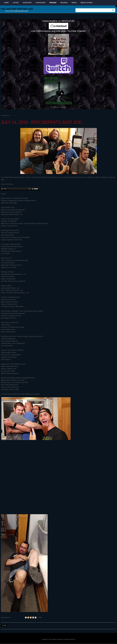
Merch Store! (87, 3)
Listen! (16, 3)
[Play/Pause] (2, 189)
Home (6, 3)
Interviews (40, 3)
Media (74, 3)
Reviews (64, 3)
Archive (53, 3)
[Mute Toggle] (33, 189)
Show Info (27, 3)
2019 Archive (13, 116)
